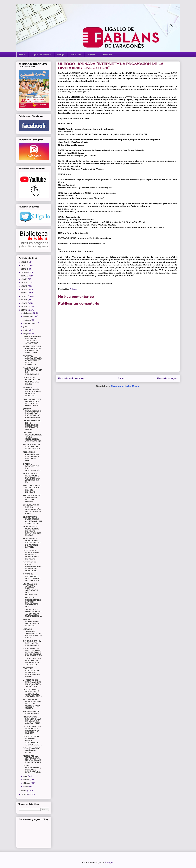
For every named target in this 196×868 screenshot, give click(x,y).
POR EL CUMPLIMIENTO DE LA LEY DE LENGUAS (32, 623)
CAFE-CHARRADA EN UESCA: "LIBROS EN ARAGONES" (32, 340)
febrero (27, 783)
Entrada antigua (167, 378)
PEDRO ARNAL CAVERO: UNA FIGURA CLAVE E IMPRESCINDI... (32, 759)
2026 (25, 262)
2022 (25, 276)
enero (26, 787)
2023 (25, 272)
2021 (25, 279)
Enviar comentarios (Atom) (125, 386)
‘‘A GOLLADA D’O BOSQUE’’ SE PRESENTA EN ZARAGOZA (32, 662)
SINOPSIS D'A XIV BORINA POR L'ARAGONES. (32, 643)
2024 (25, 269)
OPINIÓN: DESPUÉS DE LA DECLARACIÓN (32, 467)
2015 (25, 300)
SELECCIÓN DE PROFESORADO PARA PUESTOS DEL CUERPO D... (32, 652)
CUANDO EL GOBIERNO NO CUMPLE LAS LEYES (31, 381)
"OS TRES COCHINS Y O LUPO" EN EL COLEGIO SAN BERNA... (31, 672)
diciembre (28, 313)
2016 (25, 296)
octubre (27, 320)
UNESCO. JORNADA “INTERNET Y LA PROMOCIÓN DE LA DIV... (32, 633)
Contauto (107, 55)
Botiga (61, 55)
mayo (26, 333)
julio (26, 327)
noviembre (29, 316)
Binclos (91, 55)
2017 (24, 293)
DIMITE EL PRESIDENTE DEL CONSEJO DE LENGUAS (32, 577)
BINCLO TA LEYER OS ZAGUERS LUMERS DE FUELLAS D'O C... (33, 402)
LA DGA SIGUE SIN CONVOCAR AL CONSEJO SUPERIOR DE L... (33, 613)
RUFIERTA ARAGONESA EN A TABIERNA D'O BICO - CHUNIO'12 (33, 360)
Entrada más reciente (72, 378)
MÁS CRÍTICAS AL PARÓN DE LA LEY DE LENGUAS (32, 489)
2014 (25, 303)
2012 (25, 310)
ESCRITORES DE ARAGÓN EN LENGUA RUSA (32, 447)
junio (26, 330)
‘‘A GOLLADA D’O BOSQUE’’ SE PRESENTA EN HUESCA (32, 730)
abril (26, 776)
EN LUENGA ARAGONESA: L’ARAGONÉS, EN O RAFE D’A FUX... (32, 456)
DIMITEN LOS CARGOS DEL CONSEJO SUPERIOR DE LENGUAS (31, 555)
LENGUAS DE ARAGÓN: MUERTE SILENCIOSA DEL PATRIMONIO (30, 589)
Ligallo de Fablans (41, 55)
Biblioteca (76, 55)
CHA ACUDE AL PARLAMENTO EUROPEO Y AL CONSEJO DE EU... (32, 478)
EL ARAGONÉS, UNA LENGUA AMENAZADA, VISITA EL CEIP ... (32, 693)
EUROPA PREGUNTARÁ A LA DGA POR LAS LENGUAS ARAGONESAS (32, 413)
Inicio (121, 378)
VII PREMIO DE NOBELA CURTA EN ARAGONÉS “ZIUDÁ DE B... (32, 683)
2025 (25, 265)
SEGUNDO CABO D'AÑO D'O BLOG (32, 750)
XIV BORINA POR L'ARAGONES (31, 712)
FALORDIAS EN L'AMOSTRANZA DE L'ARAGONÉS (33, 371)
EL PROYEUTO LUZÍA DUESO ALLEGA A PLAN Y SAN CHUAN (32, 520)
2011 (24, 791)
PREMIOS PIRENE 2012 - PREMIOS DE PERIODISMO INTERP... (32, 425)
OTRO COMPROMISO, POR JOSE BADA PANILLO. (32, 769)
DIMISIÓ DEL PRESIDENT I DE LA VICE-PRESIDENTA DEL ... (32, 602)
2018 (25, 289)
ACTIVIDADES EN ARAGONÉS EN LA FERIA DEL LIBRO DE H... (32, 349)
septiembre (29, 323)
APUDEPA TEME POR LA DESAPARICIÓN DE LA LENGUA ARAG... (32, 509)
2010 (25, 794)
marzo (27, 780)
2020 (25, 283)
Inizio (22, 55)
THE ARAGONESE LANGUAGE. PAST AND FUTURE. (32, 498)
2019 (25, 286)
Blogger (109, 862)
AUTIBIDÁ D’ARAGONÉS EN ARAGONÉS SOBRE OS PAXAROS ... (32, 392)
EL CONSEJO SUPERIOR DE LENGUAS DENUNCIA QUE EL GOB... (32, 531)
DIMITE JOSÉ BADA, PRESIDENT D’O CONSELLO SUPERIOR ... (32, 566)
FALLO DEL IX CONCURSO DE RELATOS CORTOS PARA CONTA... (32, 704)
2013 (25, 307)
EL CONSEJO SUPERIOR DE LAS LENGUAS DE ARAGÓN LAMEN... (32, 543)
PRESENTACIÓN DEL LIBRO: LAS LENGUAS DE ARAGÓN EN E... (32, 720)
